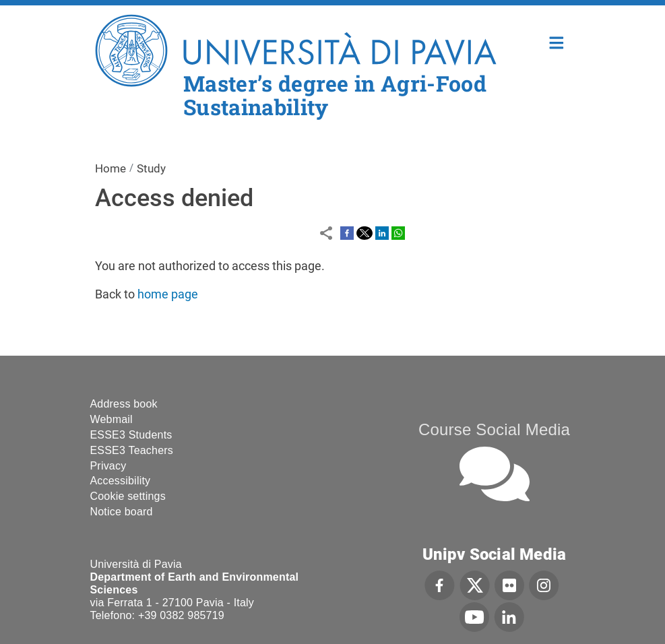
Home (557, 41)
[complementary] (519, 543)
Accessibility (121, 481)
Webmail (112, 419)
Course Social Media (494, 429)
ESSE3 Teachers (132, 450)
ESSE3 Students (131, 435)
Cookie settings (128, 496)
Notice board (122, 512)
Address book (124, 404)
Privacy (108, 466)
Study (151, 168)
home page (168, 294)
